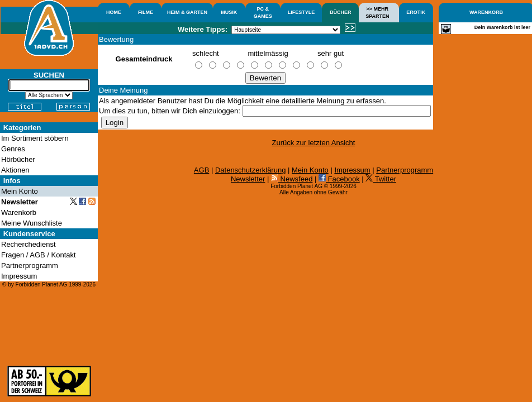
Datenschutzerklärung (250, 170)
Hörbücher (18, 159)
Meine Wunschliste (32, 223)
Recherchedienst (28, 244)
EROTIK (416, 12)
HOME (114, 12)
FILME (146, 12)
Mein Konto (310, 170)
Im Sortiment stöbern (35, 138)
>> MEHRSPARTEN (377, 13)
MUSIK (229, 12)
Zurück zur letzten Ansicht (314, 143)
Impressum (352, 170)
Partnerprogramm (405, 170)
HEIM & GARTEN (187, 12)
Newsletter (248, 179)
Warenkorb (19, 212)
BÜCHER (341, 12)
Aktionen (15, 170)
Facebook (339, 179)
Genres (13, 149)
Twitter (381, 179)
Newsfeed (292, 179)
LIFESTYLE (301, 12)
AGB (201, 170)
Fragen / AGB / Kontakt (39, 255)
